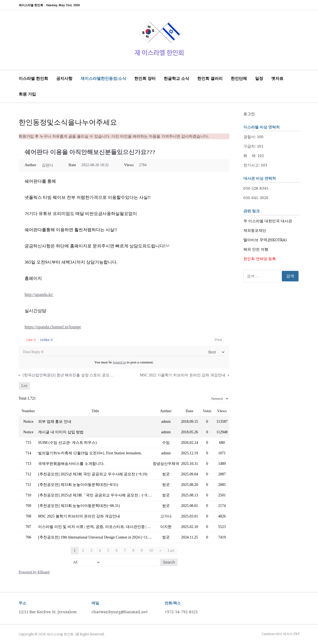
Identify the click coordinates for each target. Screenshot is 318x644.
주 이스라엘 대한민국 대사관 (268, 221)
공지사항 (64, 79)
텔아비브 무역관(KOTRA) (265, 240)
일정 (259, 79)
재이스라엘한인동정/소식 (103, 79)
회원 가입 (27, 94)
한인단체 (239, 79)
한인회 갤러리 (210, 79)
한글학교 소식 (176, 79)
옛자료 (277, 79)
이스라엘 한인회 (33, 79)
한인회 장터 (145, 79)
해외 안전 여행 (256, 249)
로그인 (249, 114)
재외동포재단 (255, 230)
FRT (297, 634)
